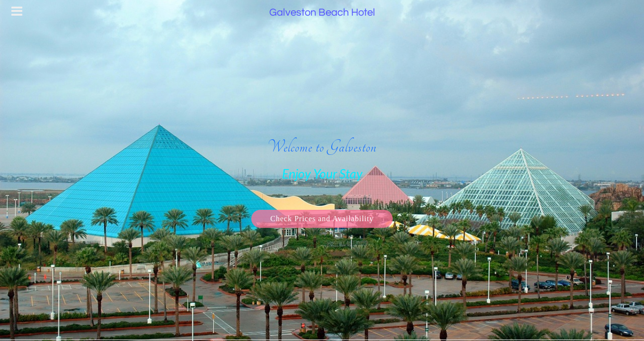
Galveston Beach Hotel (322, 13)
